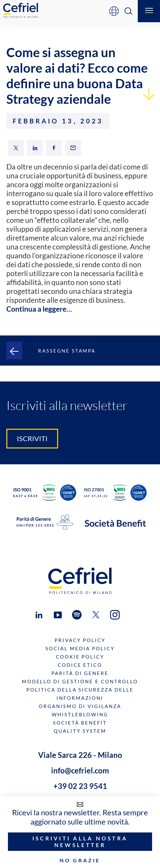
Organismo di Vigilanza (80, 706)
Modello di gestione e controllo (80, 681)
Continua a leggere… (39, 309)
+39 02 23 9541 (80, 786)
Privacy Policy (80, 640)
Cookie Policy (80, 657)
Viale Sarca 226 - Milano (80, 755)
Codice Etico (80, 665)
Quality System (80, 731)
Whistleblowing (80, 714)
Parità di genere (80, 673)
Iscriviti (32, 439)
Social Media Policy (80, 648)
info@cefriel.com (80, 770)
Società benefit (80, 723)
